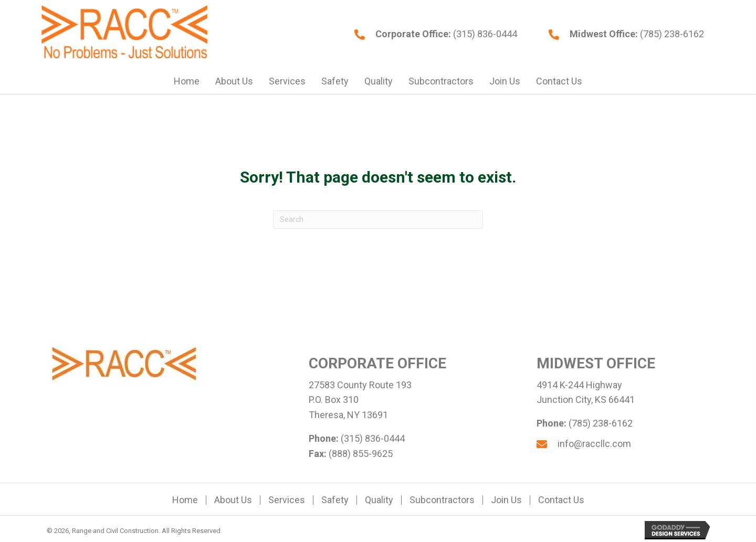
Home (185, 500)
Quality (379, 500)
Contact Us (561, 500)
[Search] (378, 220)
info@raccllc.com (594, 444)
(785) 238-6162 (671, 34)
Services (287, 500)
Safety (335, 500)
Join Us (506, 500)
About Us (233, 500)
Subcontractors (442, 500)
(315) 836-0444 (484, 34)
